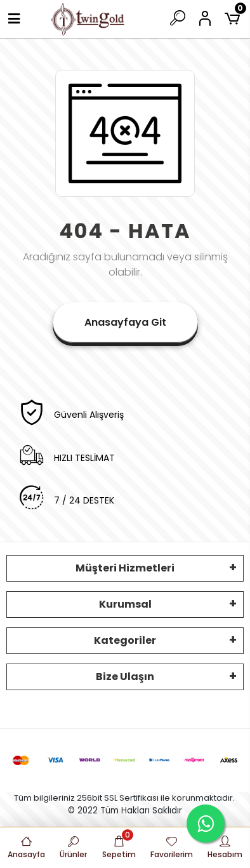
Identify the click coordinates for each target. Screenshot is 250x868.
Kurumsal (125, 604)
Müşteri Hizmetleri (125, 568)
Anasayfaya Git (125, 322)
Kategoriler (125, 640)
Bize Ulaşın (125, 677)
